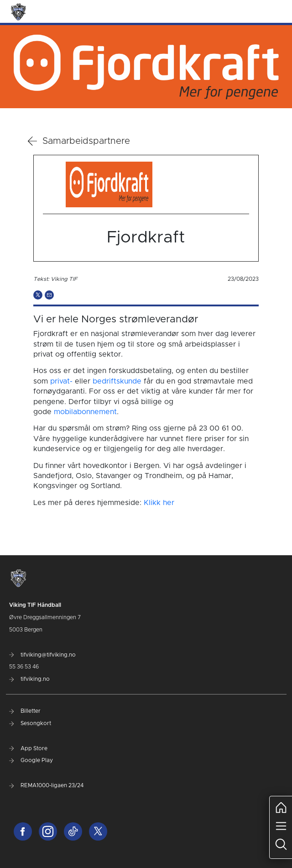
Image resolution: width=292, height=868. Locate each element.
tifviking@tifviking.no (42, 655)
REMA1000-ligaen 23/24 (46, 785)
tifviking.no (29, 679)
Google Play (31, 760)
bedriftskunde (117, 381)
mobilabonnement (85, 412)
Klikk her (159, 503)
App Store (28, 748)
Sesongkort (30, 723)
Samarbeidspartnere (79, 141)
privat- (61, 381)
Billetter (25, 711)
